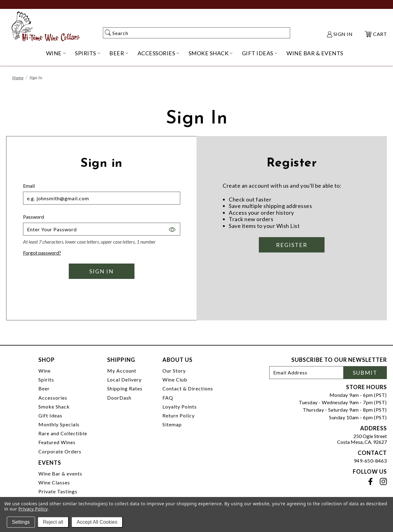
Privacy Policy (33, 509)
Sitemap (172, 424)
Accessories (53, 398)
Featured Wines (57, 442)
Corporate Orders (60, 451)
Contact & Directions (188, 388)
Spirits (46, 379)
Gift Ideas (50, 415)
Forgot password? (42, 253)
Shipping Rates (125, 388)
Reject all (53, 522)
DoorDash (119, 398)
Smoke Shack (54, 407)
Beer (44, 388)
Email (29, 186)
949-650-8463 (370, 461)
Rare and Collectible (63, 433)
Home (18, 78)
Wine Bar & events (60, 473)
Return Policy (179, 415)
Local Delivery (124, 379)
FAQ (168, 398)
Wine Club (175, 379)
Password (33, 217)
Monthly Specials (59, 424)
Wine (45, 371)
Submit (365, 373)
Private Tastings (58, 491)
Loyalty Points (180, 407)
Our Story (174, 371)
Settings (21, 522)
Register (292, 245)
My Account (122, 371)
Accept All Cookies (97, 522)
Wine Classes (54, 482)
